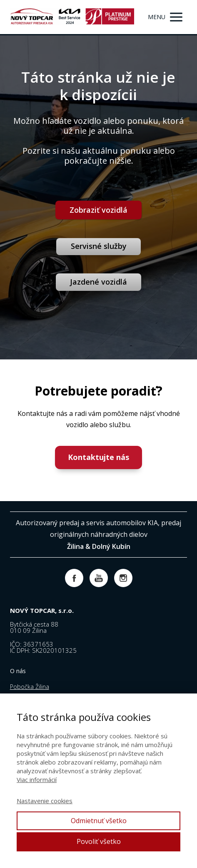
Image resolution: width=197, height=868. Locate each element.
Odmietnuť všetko (99, 821)
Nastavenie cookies (45, 801)
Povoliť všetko (99, 841)
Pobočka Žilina (30, 687)
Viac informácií (37, 779)
